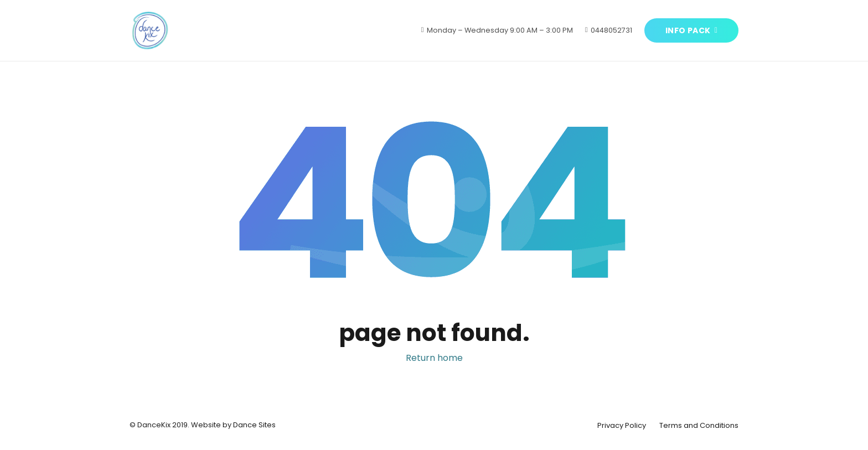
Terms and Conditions (699, 425)
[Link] (150, 30)
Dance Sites (254, 425)
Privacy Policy (622, 425)
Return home (434, 358)
